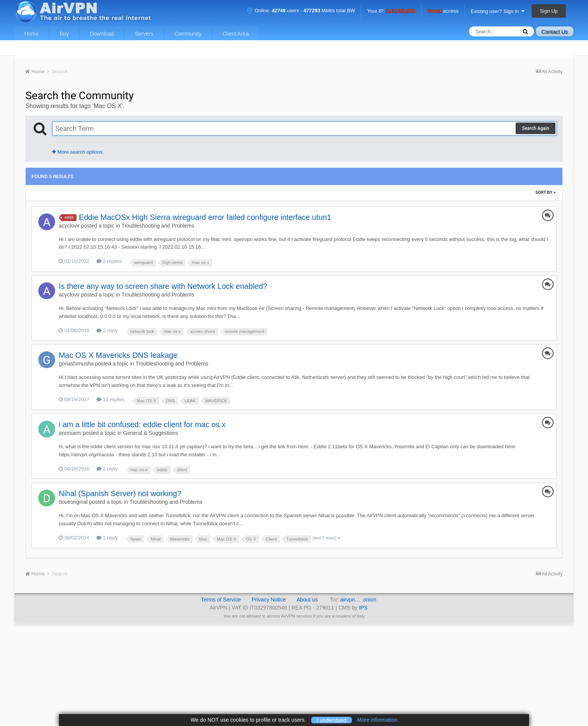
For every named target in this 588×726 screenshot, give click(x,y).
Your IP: (391, 11)
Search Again (535, 128)
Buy (64, 34)
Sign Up (549, 11)
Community (188, 34)
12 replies (110, 399)
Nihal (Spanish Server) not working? (120, 493)
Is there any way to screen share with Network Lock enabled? (163, 286)
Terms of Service (221, 600)
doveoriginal (73, 502)
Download (102, 34)
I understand (332, 720)
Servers (144, 34)
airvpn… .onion (358, 600)
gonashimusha (76, 364)
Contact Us (555, 32)
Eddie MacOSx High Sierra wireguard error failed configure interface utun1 (205, 217)
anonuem (70, 433)
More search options (77, 152)
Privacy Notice (269, 600)
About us (307, 600)
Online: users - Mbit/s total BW (301, 11)
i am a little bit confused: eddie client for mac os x (142, 424)
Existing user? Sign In (497, 11)
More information (377, 720)
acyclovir (69, 226)
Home (31, 34)
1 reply (107, 330)
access (443, 11)
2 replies (109, 261)
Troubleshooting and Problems (158, 226)
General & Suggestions (151, 433)
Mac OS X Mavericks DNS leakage (118, 355)
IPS (363, 608)
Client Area (235, 34)
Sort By (546, 193)
